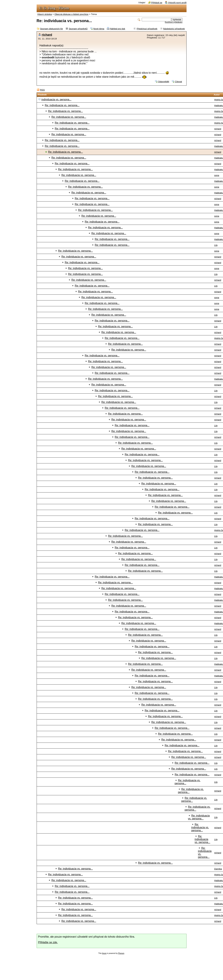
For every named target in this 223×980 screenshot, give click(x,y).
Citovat (178, 82)
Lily (216, 245)
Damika (218, 869)
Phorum (121, 953)
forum (104, 953)
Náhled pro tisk (118, 29)
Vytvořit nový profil (177, 3)
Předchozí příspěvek (147, 29)
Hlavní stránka (45, 14)
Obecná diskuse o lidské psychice (71, 14)
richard (47, 35)
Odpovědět (164, 82)
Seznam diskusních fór (52, 29)
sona (217, 175)
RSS (42, 90)
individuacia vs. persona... (56, 100)
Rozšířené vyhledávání (174, 22)
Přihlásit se (157, 3)
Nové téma (99, 29)
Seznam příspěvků (78, 29)
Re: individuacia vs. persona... (62, 105)
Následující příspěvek (174, 29)
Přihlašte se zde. (48, 942)
